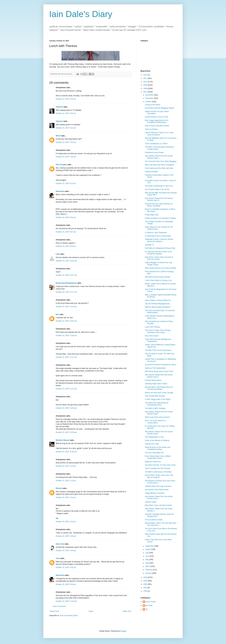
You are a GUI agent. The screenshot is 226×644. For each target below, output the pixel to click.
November (150, 98)
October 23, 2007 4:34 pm (66, 551)
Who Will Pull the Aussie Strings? (158, 277)
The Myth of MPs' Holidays (155, 408)
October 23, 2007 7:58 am (66, 157)
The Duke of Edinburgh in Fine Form (159, 186)
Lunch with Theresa (153, 327)
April (147, 563)
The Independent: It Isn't (154, 437)
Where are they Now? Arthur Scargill (159, 393)
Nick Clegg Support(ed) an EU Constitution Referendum (157, 121)
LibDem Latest (150, 502)
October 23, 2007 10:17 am (66, 292)
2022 (145, 75)
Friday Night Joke (152, 215)
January (149, 573)
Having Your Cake (152, 444)
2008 (145, 89)
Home (91, 611)
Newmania (60, 191)
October (149, 102)
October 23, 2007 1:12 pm (66, 466)
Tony (58, 558)
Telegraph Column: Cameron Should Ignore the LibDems (159, 240)
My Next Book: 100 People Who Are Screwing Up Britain (159, 388)
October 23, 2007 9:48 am (66, 246)
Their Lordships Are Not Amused (157, 468)
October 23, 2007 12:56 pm (66, 452)
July (147, 553)
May (147, 560)
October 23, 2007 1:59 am (66, 99)
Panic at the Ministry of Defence (157, 440)
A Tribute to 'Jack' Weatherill (156, 233)
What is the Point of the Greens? (157, 417)
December (150, 95)
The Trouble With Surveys (155, 396)
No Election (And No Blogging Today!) (159, 108)
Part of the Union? (152, 336)
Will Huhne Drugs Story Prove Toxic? (159, 371)
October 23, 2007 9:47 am (66, 232)
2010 (145, 82)
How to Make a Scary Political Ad (158, 300)
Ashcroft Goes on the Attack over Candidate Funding (158, 448)
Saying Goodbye (151, 172)
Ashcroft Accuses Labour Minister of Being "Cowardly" (159, 205)
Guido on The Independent (155, 368)
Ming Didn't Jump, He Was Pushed (158, 505)
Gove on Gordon (151, 129)
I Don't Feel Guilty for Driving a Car (158, 280)
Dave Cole (60, 544)
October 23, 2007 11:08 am (66, 336)
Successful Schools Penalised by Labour (161, 365)
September (150, 546)
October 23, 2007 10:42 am (66, 321)
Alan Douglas (61, 165)
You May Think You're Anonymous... (159, 350)
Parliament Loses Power (154, 152)
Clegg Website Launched (155, 493)
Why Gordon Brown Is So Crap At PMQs (161, 268)
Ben (57, 314)
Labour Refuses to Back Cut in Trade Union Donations (159, 134)
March (148, 566)
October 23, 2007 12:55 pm (66, 432)
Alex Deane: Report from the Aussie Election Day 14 (159, 199)
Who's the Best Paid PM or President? (160, 165)
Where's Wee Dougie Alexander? (158, 307)
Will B (58, 136)
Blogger (123, 631)
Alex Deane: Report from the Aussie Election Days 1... (159, 157)
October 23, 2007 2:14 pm (66, 481)
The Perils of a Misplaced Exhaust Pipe (160, 248)
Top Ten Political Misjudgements (157, 304)
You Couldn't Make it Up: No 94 (157, 189)
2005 (145, 581)
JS (147, 609)
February (149, 570)
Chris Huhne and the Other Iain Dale (159, 168)
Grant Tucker (151, 602)
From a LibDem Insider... (154, 520)
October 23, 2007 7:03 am (66, 142)
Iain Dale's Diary (81, 14)
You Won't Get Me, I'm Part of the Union (160, 465)
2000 (145, 591)
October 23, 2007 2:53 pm (66, 522)
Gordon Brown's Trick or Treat (156, 117)
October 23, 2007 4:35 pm (66, 567)
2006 (145, 577)
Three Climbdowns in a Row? (156, 144)
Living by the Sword (153, 105)
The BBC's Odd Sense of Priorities (158, 472)
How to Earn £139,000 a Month (157, 126)
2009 (145, 85)
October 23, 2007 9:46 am (66, 217)
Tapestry (59, 107)
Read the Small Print (153, 462)
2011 (145, 78)
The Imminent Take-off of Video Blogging (161, 161)
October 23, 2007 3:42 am (66, 113)
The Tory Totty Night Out (154, 453)
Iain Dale (149, 605)
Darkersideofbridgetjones (66, 283)
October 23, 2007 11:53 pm (66, 601)
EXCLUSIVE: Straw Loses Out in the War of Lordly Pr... (159, 476)
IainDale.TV (149, 245)
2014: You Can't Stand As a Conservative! (156, 422)
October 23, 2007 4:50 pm (66, 584)
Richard (59, 488)
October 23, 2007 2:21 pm (66, 497)
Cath (58, 254)
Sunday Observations (153, 380)
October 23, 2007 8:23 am (66, 183)
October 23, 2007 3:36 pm (66, 536)
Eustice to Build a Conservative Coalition (161, 218)
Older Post (127, 611)
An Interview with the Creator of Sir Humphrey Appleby (158, 253)
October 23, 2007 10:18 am (66, 307)
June (147, 556)
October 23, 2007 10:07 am (66, 275)
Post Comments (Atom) (69, 616)
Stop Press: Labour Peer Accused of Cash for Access (159, 258)
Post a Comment (59, 606)
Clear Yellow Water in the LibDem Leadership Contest (158, 457)
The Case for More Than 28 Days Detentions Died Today (158, 331)
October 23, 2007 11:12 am (66, 357)
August (148, 549)
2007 (145, 92)
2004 (145, 584)
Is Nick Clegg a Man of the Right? (158, 399)
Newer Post (54, 611)
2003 (145, 588)
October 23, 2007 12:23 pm (66, 408)
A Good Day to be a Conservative (158, 236)
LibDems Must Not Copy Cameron (158, 486)
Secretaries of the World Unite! (157, 490)
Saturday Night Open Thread (156, 384)
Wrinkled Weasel (63, 440)
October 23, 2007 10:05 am (66, 261)
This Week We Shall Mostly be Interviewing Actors (157, 404)
